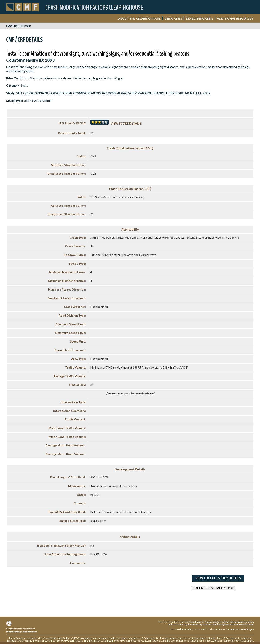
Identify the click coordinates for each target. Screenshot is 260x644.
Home (9, 26)
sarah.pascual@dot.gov (242, 629)
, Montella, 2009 (113, 93)
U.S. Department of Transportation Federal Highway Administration (219, 622)
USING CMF (173, 18)
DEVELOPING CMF (199, 18)
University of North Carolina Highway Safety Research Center (223, 624)
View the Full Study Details (218, 578)
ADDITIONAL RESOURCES (235, 18)
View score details (126, 123)
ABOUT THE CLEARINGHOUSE (139, 18)
